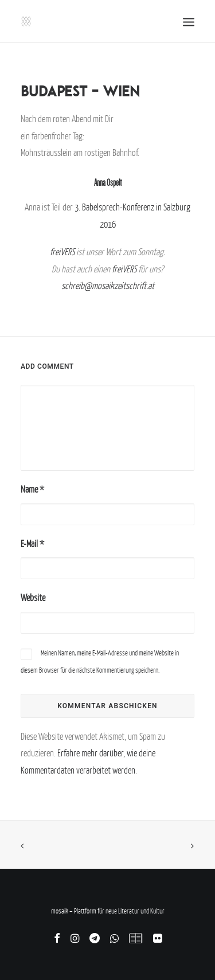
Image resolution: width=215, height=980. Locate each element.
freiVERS (62, 252)
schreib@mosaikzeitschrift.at (108, 286)
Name (32, 489)
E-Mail (32, 544)
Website (33, 598)
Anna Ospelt (108, 183)
